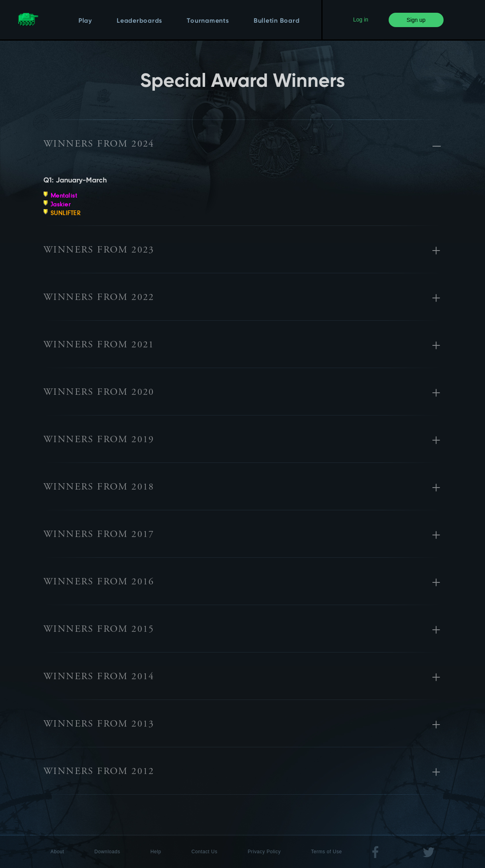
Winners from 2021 (99, 345)
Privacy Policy (264, 852)
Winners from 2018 (99, 488)
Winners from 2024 (99, 145)
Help (156, 852)
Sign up (416, 20)
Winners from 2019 (99, 440)
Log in (361, 20)
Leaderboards (139, 21)
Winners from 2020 (99, 393)
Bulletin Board (277, 21)
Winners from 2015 (99, 630)
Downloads (107, 852)
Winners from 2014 (99, 677)
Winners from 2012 (99, 772)
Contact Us (204, 852)
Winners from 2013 (99, 725)
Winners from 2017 (99, 535)
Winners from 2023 (99, 251)
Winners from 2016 (99, 582)
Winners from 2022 (99, 298)
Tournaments (208, 21)
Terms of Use (327, 852)
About (57, 852)
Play (85, 21)
